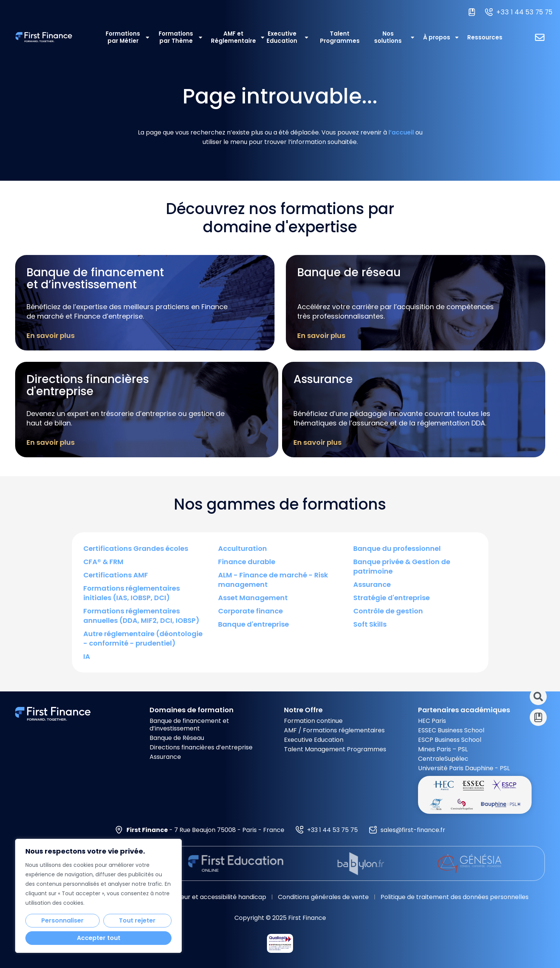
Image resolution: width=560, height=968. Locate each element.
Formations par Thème (181, 37)
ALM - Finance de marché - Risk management (273, 580)
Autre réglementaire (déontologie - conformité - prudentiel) (143, 638)
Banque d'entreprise (253, 624)
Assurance (372, 584)
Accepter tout (99, 938)
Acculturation (243, 548)
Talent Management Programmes (335, 749)
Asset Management (253, 598)
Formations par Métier (128, 37)
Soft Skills (370, 624)
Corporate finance (250, 611)
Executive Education (288, 37)
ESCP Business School (450, 740)
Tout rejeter (137, 920)
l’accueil (401, 132)
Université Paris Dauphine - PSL (464, 768)
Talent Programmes (340, 37)
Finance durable (247, 562)
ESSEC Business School (451, 730)
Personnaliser (62, 920)
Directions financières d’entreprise (201, 747)
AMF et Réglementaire (234, 37)
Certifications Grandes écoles (136, 548)
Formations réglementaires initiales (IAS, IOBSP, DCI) (132, 593)
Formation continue (313, 721)
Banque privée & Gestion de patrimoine (402, 566)
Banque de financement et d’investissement (189, 725)
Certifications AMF (116, 575)
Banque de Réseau (177, 738)
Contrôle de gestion (388, 611)
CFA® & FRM (103, 562)
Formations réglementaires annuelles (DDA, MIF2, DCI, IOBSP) (141, 616)
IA (87, 656)
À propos (441, 37)
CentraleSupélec (443, 759)
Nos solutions (395, 37)
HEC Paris (432, 721)
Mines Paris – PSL (443, 749)
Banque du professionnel (397, 548)
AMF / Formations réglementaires (334, 730)
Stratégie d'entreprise (392, 598)
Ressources (485, 37)
